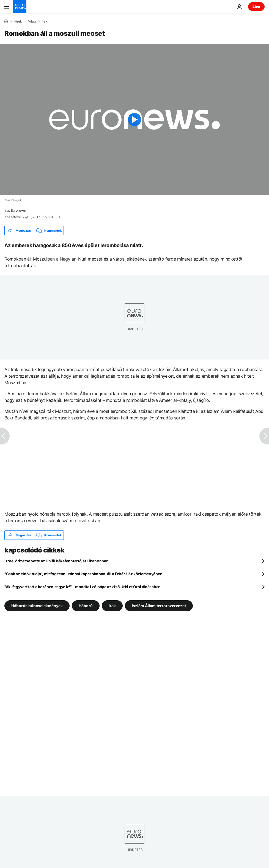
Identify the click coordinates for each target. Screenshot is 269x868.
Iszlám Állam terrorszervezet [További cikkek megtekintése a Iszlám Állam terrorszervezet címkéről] (159, 606)
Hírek (18, 21)
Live (256, 6)
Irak (45, 21)
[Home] (6, 21)
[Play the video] (134, 120)
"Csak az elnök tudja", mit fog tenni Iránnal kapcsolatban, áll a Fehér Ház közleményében (83, 574)
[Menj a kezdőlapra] (20, 7)
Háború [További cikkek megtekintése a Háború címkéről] (86, 606)
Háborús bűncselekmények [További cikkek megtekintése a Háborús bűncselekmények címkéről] (37, 606)
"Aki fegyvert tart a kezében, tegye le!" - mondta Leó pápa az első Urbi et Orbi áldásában (83, 587)
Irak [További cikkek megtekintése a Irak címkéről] (112, 606)
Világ (32, 21)
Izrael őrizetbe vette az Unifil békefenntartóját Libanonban (56, 561)
